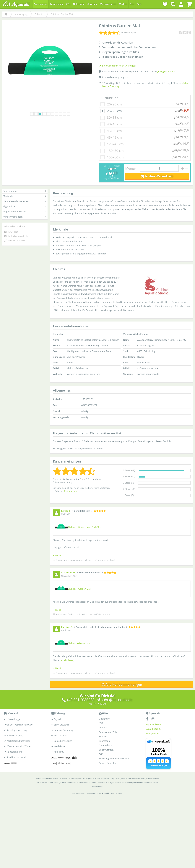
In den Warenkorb (157, 176)
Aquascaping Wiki (108, 732)
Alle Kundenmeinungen (122, 684)
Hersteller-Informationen (25, 201)
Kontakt (103, 736)
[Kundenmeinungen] (118, 32)
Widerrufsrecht (107, 750)
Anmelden (70, 491)
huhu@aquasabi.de (18, 236)
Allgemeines (25, 206)
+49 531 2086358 (17, 241)
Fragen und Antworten (25, 212)
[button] (181, 4)
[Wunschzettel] (165, 4)
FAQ (101, 723)
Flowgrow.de (153, 734)
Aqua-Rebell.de (154, 729)
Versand (116, 179)
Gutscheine (105, 719)
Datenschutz (105, 745)
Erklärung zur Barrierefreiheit (114, 759)
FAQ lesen (13, 232)
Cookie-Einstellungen (110, 763)
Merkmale (25, 196)
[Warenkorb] (189, 4)
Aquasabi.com (153, 724)
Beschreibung (25, 191)
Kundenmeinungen (25, 217)
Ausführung (109, 98)
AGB (101, 754)
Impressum (105, 741)
